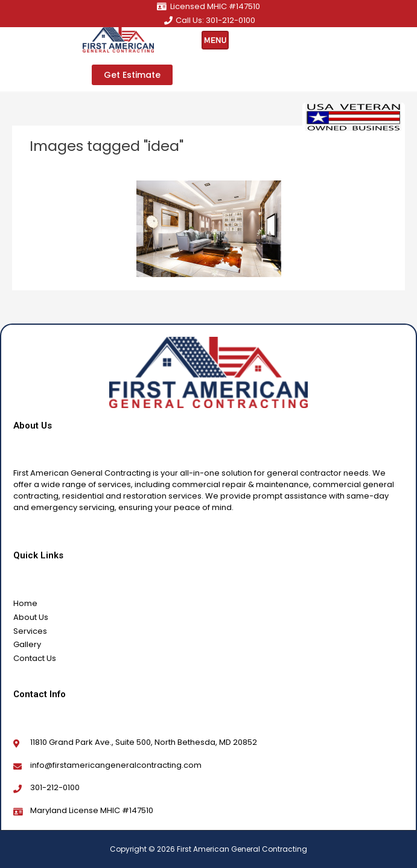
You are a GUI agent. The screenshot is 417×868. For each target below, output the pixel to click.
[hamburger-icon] (215, 40)
